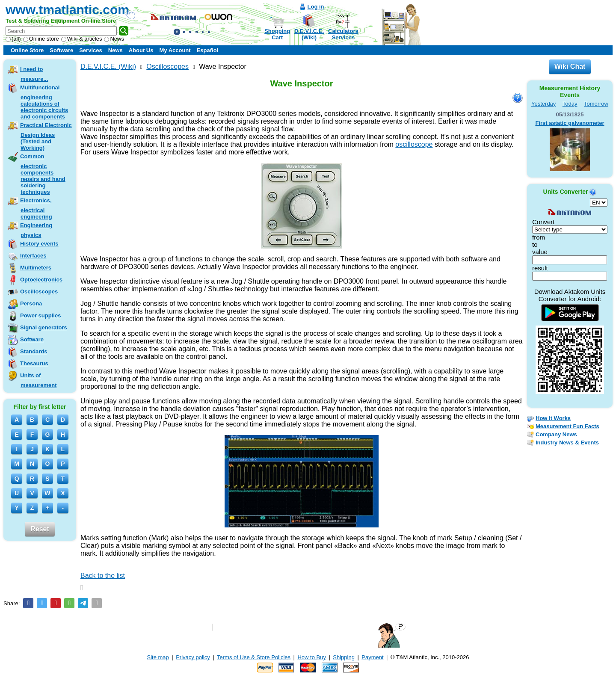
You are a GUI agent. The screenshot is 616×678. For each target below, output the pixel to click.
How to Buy (311, 657)
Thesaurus (34, 363)
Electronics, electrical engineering (36, 209)
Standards (34, 351)
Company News (556, 434)
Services (91, 50)
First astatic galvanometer (570, 123)
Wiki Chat (570, 67)
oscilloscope (414, 144)
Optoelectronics (41, 280)
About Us (141, 50)
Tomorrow (596, 104)
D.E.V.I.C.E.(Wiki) (309, 34)
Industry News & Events (567, 443)
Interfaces (33, 256)
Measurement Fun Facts (567, 426)
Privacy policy (193, 657)
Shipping (344, 657)
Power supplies (40, 315)
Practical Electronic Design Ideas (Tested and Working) (46, 136)
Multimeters (36, 268)
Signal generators (44, 327)
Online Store (27, 50)
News (114, 39)
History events (39, 244)
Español (208, 50)
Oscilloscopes (39, 292)
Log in (316, 7)
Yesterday (543, 104)
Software (61, 50)
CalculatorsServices (343, 34)
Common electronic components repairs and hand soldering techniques (43, 174)
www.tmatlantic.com (67, 10)
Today (570, 104)
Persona (31, 303)
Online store (41, 39)
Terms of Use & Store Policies (254, 657)
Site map (158, 657)
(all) (13, 39)
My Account (175, 50)
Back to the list (103, 576)
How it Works (553, 418)
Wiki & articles (82, 39)
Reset (40, 529)
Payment (372, 657)
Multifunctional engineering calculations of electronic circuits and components (44, 102)
